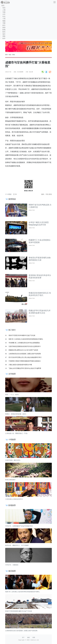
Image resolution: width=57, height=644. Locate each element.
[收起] (55, 2)
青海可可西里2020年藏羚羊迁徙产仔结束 (22, 335)
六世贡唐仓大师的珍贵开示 (14, 499)
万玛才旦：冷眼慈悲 (12, 565)
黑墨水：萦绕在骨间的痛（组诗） (16, 414)
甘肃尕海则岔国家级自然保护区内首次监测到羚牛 (25, 346)
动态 (10, 55)
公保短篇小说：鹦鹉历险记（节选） (17, 433)
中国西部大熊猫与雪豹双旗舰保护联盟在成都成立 (25, 361)
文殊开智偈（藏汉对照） (13, 460)
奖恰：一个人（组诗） (13, 395)
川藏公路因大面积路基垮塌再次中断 (20, 365)
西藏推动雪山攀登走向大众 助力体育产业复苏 (23, 350)
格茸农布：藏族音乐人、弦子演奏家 (17, 545)
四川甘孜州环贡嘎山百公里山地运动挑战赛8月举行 (25, 357)
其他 (14, 55)
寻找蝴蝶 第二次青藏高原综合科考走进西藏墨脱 (24, 343)
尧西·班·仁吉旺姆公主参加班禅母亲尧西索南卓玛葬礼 (26, 339)
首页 (6, 55)
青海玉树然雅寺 (10, 480)
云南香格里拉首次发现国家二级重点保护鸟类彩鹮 (25, 354)
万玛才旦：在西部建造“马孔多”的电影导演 (19, 526)
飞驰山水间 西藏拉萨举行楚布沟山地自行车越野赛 (25, 368)
